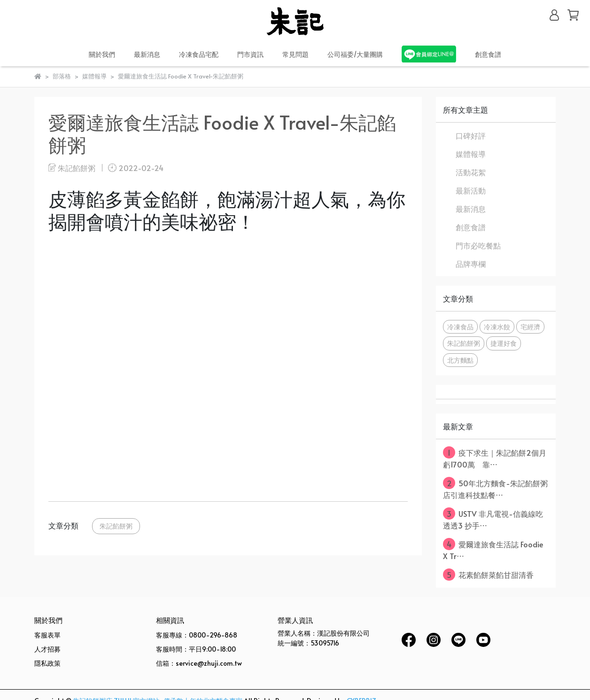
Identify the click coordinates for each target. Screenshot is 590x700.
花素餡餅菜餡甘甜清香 (488, 575)
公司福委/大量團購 (355, 54)
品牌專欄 (471, 264)
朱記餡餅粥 (116, 526)
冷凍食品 (460, 327)
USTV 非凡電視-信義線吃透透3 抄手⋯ (493, 519)
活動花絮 (471, 172)
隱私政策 (47, 663)
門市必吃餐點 (478, 245)
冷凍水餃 (497, 327)
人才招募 (47, 649)
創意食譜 (488, 54)
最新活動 (471, 190)
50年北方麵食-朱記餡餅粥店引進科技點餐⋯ (495, 488)
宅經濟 (530, 327)
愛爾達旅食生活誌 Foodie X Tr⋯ (493, 549)
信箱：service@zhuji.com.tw (199, 663)
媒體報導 (471, 154)
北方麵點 (460, 360)
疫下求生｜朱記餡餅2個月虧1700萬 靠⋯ (495, 458)
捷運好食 (504, 343)
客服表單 (47, 635)
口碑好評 (471, 135)
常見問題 (295, 54)
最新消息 (471, 209)
